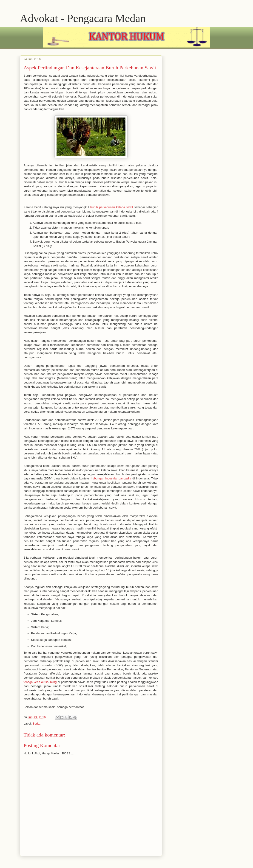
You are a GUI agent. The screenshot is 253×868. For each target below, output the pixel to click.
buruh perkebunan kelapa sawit (112, 207)
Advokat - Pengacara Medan (83, 18)
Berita (37, 724)
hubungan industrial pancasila (111, 478)
